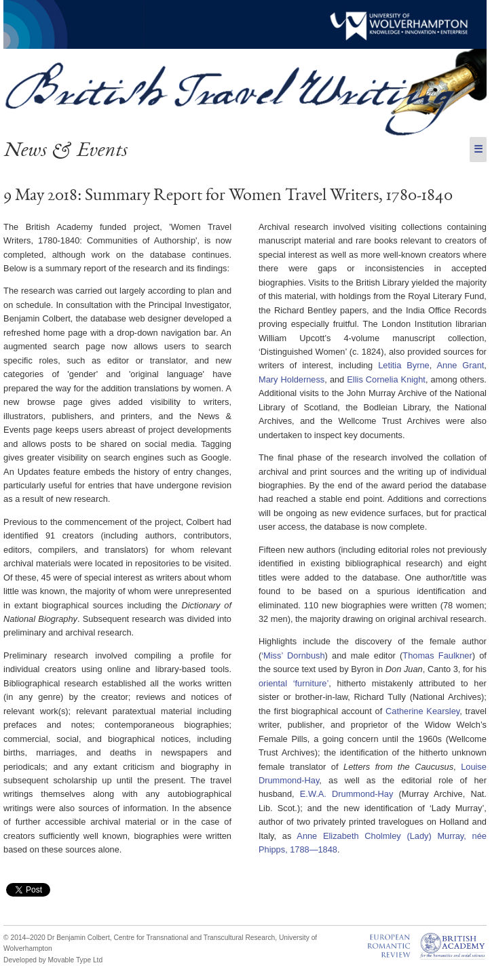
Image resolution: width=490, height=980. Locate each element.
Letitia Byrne (404, 365)
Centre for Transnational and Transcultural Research (194, 938)
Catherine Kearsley (422, 711)
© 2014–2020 (24, 938)
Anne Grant (461, 365)
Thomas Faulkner (437, 655)
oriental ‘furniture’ (294, 683)
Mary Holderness (291, 379)
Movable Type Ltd (76, 960)
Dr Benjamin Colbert (79, 938)
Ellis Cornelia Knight (386, 379)
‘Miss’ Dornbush (293, 655)
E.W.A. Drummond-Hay (347, 794)
